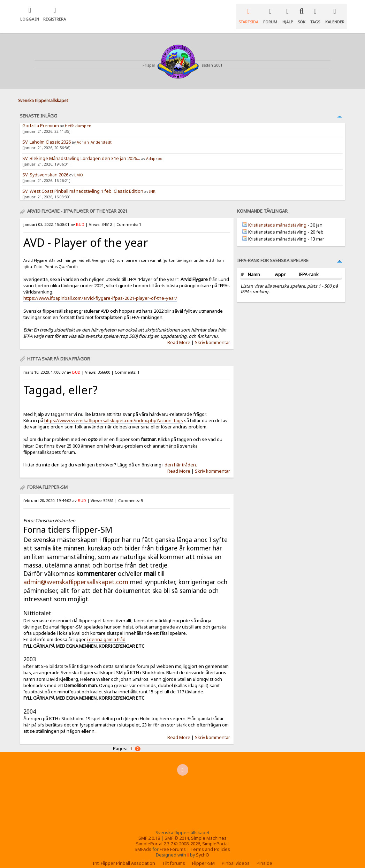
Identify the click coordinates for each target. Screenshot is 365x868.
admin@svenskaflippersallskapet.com (76, 574)
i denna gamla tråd (106, 632)
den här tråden (180, 457)
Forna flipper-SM (47, 480)
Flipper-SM (203, 856)
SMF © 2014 (177, 831)
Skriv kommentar (212, 335)
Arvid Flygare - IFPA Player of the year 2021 (77, 204)
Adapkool (155, 151)
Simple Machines (209, 831)
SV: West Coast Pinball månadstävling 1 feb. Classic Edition (83, 184)
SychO (203, 848)
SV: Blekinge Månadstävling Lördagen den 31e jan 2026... (81, 151)
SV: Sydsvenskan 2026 (45, 167)
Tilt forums (174, 856)
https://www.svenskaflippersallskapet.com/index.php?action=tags (114, 413)
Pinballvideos (236, 856)
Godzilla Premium (41, 118)
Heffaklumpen (78, 119)
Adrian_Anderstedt (94, 135)
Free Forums (173, 842)
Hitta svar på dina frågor (59, 351)
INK (152, 184)
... (96, 724)
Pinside (264, 856)
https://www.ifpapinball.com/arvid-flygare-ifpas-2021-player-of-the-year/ (100, 291)
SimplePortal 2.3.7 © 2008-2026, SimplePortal (182, 836)
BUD (80, 217)
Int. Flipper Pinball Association (124, 856)
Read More (179, 335)
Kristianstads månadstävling (277, 218)
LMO (79, 168)
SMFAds (143, 842)
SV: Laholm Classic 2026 (47, 135)
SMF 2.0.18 (149, 831)
